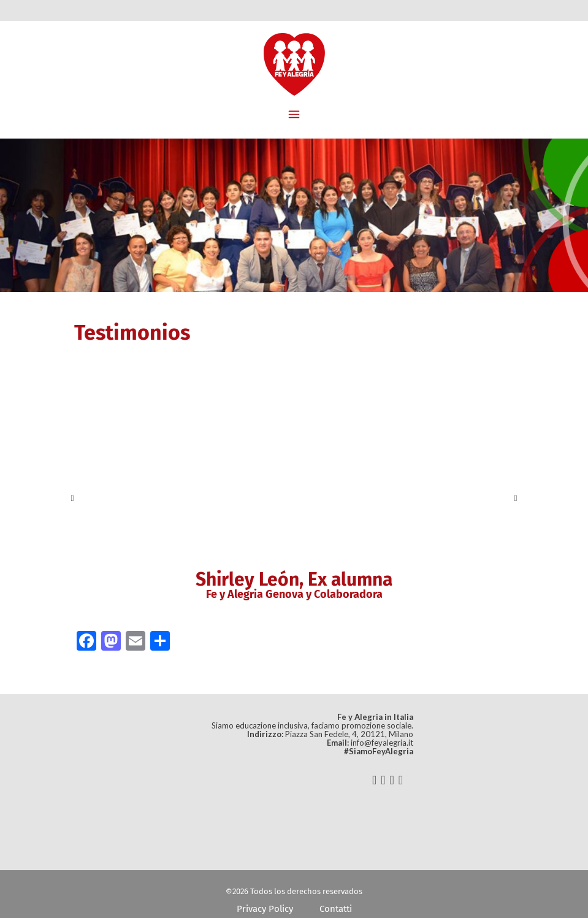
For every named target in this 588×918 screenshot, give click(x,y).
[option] (294, 498)
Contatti (336, 909)
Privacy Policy (265, 909)
